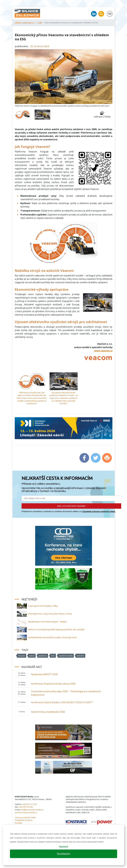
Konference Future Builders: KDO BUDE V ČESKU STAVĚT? (62, 702)
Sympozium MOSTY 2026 (44, 674)
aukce (32, 656)
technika (80, 656)
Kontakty (18, 823)
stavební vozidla (66, 656)
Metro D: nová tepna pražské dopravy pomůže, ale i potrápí (56, 629)
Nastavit (63, 847)
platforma (43, 656)
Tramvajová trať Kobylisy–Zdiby (43, 606)
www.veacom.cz (103, 351)
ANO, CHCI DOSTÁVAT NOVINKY (71, 506)
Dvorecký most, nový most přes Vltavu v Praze (50, 614)
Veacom (22, 656)
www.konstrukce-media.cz (26, 812)
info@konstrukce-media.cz (32, 810)
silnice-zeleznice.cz (25, 23)
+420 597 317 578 (29, 804)
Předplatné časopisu (24, 820)
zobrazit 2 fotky (102, 115)
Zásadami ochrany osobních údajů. (99, 511)
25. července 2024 (40, 46)
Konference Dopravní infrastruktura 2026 (53, 684)
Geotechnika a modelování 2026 (48, 712)
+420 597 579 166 (26, 807)
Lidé (40, 23)
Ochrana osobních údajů (25, 817)
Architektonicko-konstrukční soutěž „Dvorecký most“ (53, 637)
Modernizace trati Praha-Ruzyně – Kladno (47, 622)
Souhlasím (63, 854)
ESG (53, 656)
